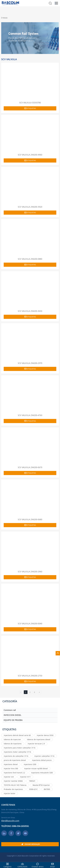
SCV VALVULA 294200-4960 (30, 155)
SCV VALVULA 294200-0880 (30, 259)
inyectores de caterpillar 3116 (16, 756)
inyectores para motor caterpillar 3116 (20, 748)
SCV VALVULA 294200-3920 (30, 207)
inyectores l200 (30, 764)
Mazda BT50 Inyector (41, 785)
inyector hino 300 (11, 768)
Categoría (7, 867)
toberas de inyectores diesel (39, 739)
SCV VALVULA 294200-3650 (30, 311)
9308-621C (33, 789)
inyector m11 (25, 777)
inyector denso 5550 (45, 735)
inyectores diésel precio (42, 760)
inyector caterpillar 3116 (44, 756)
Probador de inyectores (13, 789)
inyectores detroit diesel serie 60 (17, 735)
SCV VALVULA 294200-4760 (30, 415)
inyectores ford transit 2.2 (14, 773)
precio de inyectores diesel (15, 760)
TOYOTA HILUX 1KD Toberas (15, 785)
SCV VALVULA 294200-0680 (30, 519)
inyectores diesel (11, 764)
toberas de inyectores (13, 744)
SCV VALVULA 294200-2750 (30, 676)
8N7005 (47, 789)
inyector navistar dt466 (13, 781)
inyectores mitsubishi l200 (42, 773)
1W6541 (32, 781)
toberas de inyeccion (12, 739)
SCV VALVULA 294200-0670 (30, 467)
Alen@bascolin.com (10, 821)
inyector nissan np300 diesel (36, 768)
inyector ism (9, 777)
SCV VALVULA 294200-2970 (30, 363)
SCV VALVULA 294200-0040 (30, 624)
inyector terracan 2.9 (36, 744)
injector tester (10, 793)
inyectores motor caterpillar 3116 (17, 752)
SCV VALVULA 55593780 (30, 103)
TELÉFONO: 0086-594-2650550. (15, 826)
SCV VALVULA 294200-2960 (30, 572)
